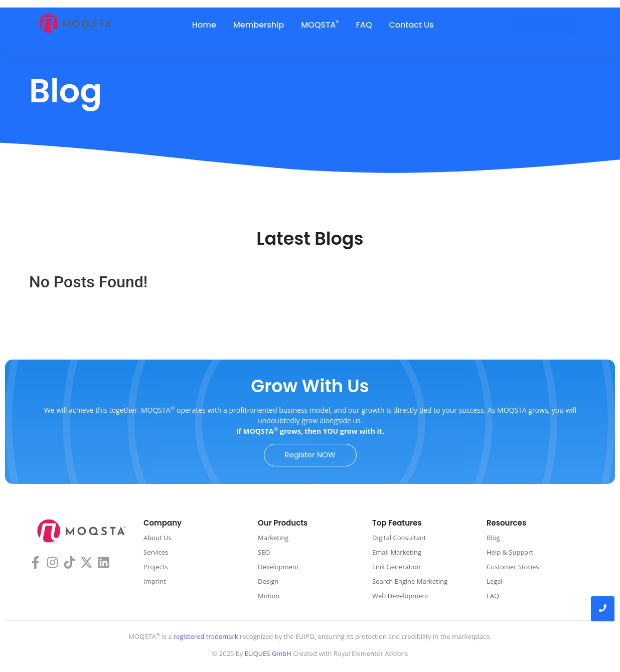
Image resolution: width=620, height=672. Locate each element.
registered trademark (205, 636)
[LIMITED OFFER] (545, 25)
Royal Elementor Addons (371, 653)
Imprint (155, 581)
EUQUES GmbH (268, 653)
